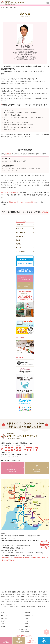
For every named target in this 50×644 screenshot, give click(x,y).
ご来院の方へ (25, 224)
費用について (25, 236)
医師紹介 (25, 244)
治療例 (25, 240)
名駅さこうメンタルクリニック (28, 630)
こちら (45, 212)
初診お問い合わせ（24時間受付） (27, 279)
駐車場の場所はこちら (7, 558)
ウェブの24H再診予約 (27, 286)
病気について (25, 228)
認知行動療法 (14, 202)
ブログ (26, 624)
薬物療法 (8, 154)
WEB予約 (3, 627)
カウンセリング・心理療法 (9, 192)
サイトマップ (28, 627)
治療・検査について (25, 232)
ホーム (2, 613)
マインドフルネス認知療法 (28, 202)
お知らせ (3, 624)
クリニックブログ (25, 251)
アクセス (25, 248)
